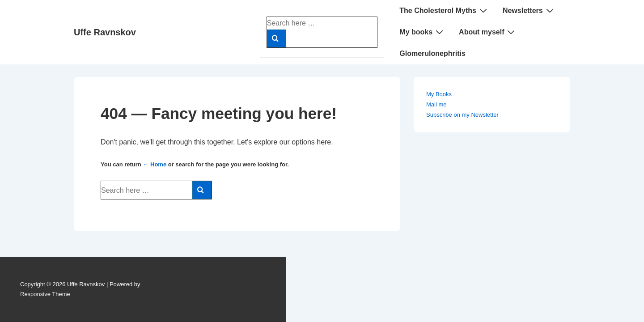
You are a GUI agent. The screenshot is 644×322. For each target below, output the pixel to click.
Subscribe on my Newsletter (462, 115)
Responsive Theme (45, 294)
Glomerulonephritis (432, 53)
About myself (488, 32)
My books (422, 32)
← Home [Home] (155, 164)
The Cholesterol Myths (444, 10)
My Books (439, 94)
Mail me (436, 104)
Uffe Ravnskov (105, 32)
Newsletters (529, 10)
